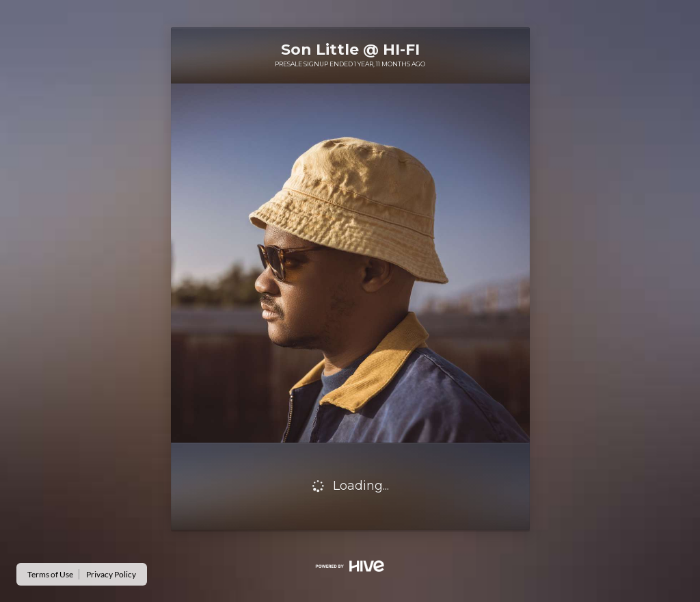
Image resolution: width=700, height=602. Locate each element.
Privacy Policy (111, 574)
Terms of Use (50, 574)
